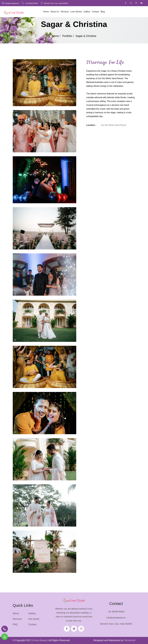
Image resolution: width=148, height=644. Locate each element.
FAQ (15, 624)
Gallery (87, 12)
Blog (103, 12)
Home (46, 12)
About (16, 613)
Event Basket (40, 640)
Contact (95, 12)
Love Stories (76, 12)
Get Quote (34, 619)
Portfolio (67, 36)
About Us (55, 12)
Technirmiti (130, 640)
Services (65, 12)
